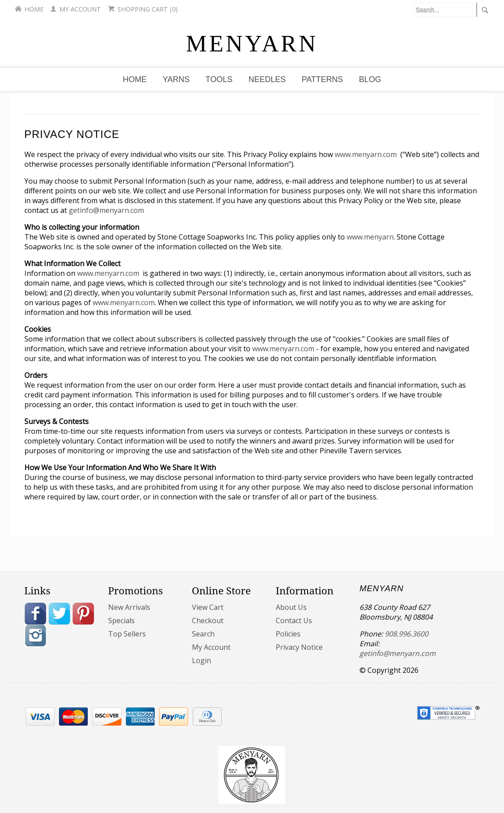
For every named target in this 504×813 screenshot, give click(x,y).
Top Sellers (127, 634)
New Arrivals (129, 607)
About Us (291, 607)
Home (29, 9)
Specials (121, 621)
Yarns (176, 79)
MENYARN (252, 43)
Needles (267, 79)
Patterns (322, 79)
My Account (76, 9)
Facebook (35, 613)
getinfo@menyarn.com (106, 210)
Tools (219, 79)
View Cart (208, 607)
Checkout (208, 621)
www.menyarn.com (366, 154)
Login (201, 660)
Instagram (35, 636)
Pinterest (83, 613)
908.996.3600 (406, 634)
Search (203, 634)
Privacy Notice (299, 647)
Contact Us (294, 621)
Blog (370, 79)
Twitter (59, 613)
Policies (288, 634)
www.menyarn (370, 237)
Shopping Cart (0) (143, 9)
